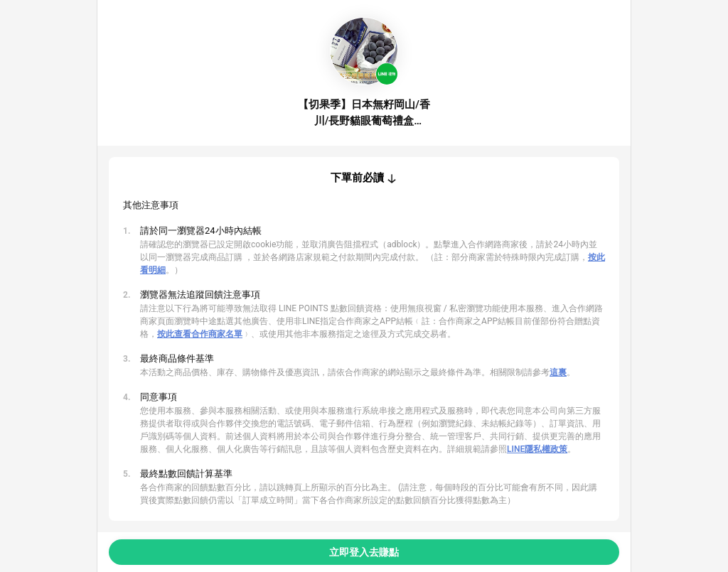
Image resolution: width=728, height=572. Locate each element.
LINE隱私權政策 (537, 449)
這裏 (558, 372)
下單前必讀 (357, 178)
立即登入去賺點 (364, 552)
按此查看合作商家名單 (200, 334)
